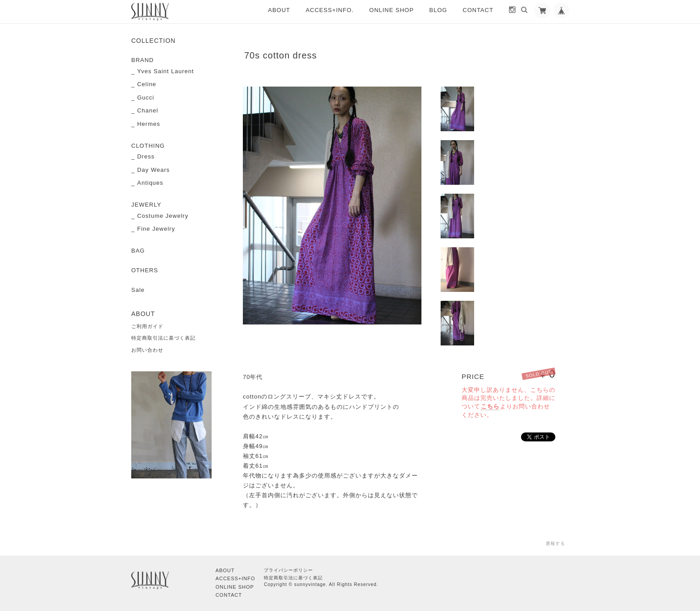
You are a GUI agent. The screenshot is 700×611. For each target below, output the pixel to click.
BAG (138, 251)
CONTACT (478, 10)
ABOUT (279, 10)
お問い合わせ (147, 350)
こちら (490, 406)
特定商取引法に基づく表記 (163, 338)
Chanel (148, 110)
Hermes (149, 124)
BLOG (438, 10)
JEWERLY (146, 205)
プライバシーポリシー (288, 570)
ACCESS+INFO (235, 578)
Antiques (150, 183)
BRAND (143, 60)
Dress (146, 156)
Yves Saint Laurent (165, 71)
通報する (555, 543)
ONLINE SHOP (392, 10)
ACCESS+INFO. (330, 10)
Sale (138, 290)
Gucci (146, 98)
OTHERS (145, 270)
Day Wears (153, 170)
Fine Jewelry (156, 229)
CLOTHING (148, 146)
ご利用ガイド (147, 326)
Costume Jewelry (163, 216)
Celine (147, 84)
